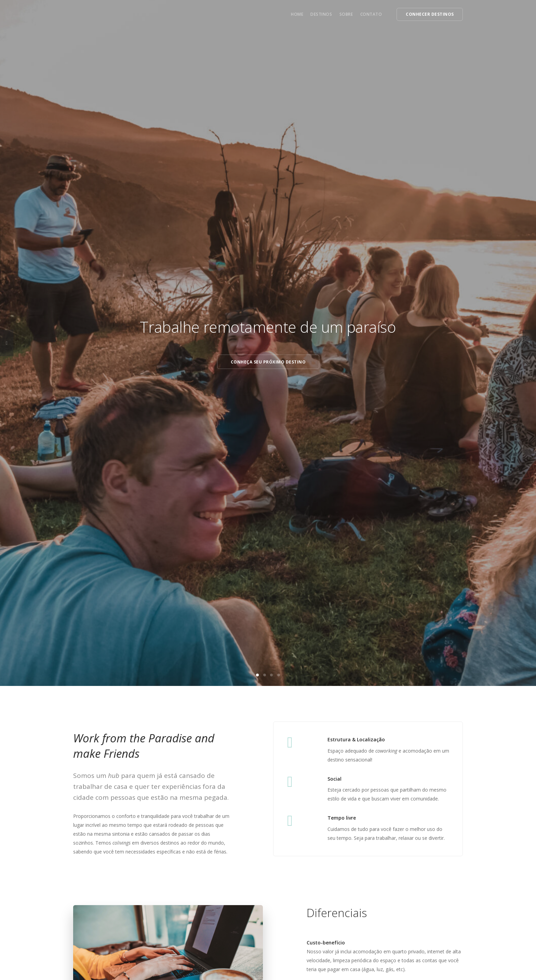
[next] (529, 343)
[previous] (7, 343)
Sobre (346, 14)
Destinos (321, 14)
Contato (371, 14)
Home (297, 14)
